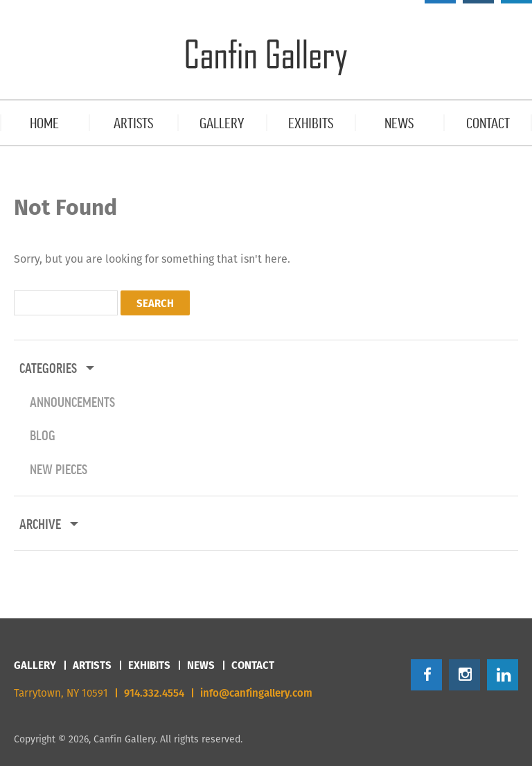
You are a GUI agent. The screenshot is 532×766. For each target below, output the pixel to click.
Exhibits (149, 665)
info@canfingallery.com (256, 693)
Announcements (72, 401)
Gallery (35, 665)
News (201, 665)
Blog (43, 435)
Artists (92, 665)
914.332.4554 (154, 693)
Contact (253, 665)
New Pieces (59, 469)
